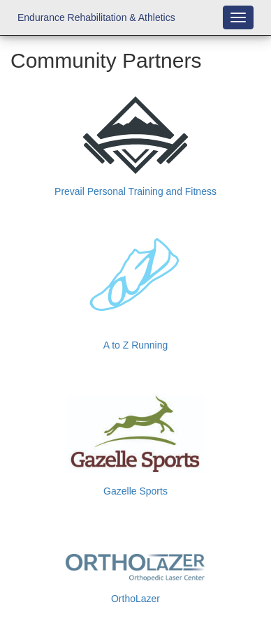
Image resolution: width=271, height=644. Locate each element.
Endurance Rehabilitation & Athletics (96, 17)
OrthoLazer (135, 599)
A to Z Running (136, 345)
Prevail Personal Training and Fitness (135, 191)
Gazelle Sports (135, 491)
